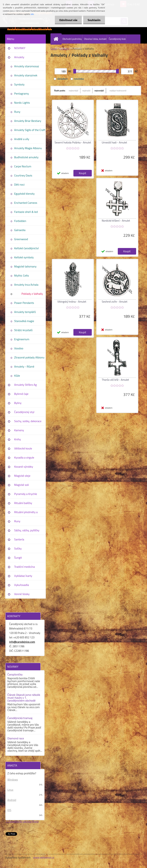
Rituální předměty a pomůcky (26, 513)
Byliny (18, 403)
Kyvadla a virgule (24, 457)
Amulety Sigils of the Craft (30, 130)
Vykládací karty (23, 576)
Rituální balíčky (23, 503)
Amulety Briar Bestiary (28, 121)
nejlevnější (73, 91)
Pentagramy (22, 93)
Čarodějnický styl (24, 412)
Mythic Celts (22, 275)
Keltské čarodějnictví (27, 248)
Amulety (19, 57)
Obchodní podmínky (72, 39)
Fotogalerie (61, 48)
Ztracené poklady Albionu (29, 357)
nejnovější (99, 91)
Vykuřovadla (22, 585)
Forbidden (20, 221)
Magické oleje (22, 476)
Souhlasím (94, 20)
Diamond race (16, 738)
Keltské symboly (24, 257)
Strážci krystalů (23, 330)
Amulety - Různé (24, 366)
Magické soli (22, 485)
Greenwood (21, 239)
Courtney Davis (23, 175)
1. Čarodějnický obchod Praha (22, 821)
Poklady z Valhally (32, 294)
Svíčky (18, 548)
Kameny (19, 430)
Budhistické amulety (26, 157)
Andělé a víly (22, 139)
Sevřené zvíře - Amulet (115, 302)
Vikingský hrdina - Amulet (72, 302)
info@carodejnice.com (22, 642)
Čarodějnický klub (117, 39)
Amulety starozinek (26, 75)
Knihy (18, 439)
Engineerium (22, 339)
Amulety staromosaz (27, 66)
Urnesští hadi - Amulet (114, 142)
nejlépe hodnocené (118, 91)
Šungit (18, 558)
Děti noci (20, 184)
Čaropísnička (15, 674)
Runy (17, 112)
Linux (10, 790)
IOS (9, 810)
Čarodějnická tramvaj (20, 718)
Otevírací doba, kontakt (95, 39)
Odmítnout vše (68, 20)
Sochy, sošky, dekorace (28, 421)
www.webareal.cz (44, 857)
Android (12, 800)
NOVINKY (20, 48)
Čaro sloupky (75, 48)
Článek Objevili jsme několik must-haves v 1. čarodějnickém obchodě (24, 698)
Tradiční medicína (25, 567)
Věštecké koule (23, 448)
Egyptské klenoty (24, 194)
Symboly (19, 84)
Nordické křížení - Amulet (116, 221)
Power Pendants (24, 303)
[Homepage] (57, 39)
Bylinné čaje (21, 394)
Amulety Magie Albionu (28, 148)
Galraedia (20, 230)
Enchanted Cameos (26, 203)
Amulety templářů (25, 312)
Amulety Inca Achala (26, 285)
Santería (19, 539)
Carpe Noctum (23, 166)
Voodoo (19, 348)
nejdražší (86, 91)
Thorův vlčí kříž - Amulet (115, 380)
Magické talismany (25, 266)
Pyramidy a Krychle (26, 494)
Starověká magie (24, 321)
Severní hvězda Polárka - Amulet (73, 142)
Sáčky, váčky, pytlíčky (27, 530)
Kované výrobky (24, 467)
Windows (13, 780)
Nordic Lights (22, 103)
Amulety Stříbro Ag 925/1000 (26, 386)
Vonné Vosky (22, 594)
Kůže (17, 376)
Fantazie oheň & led (26, 212)
